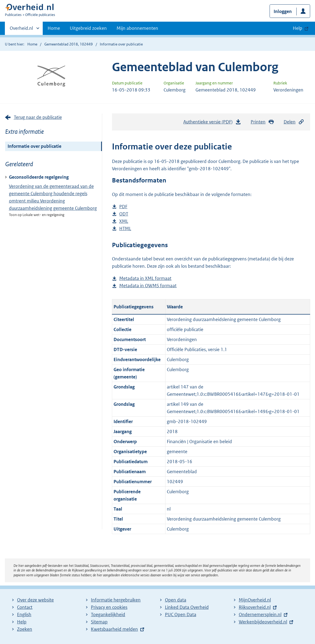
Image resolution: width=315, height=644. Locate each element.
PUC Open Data (181, 614)
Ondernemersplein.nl (260, 614)
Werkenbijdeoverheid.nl (263, 622)
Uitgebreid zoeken (88, 28)
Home (54, 28)
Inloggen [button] (283, 11)
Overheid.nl (21, 30)
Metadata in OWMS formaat (148, 286)
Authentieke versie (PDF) (212, 123)
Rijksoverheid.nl (255, 607)
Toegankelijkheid (108, 614)
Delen (294, 122)
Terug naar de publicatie (38, 117)
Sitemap (99, 622)
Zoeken (25, 629)
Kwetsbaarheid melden (114, 629)
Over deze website (35, 600)
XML (124, 221)
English (24, 614)
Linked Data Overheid (187, 607)
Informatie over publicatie (34, 146)
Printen (262, 122)
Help (22, 622)
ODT (124, 214)
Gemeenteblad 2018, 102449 (69, 44)
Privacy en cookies (109, 607)
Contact (25, 607)
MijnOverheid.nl (255, 600)
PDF (123, 207)
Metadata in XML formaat (145, 278)
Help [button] (298, 28)
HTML (125, 229)
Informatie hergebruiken (116, 600)
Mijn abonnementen (137, 28)
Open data (176, 600)
